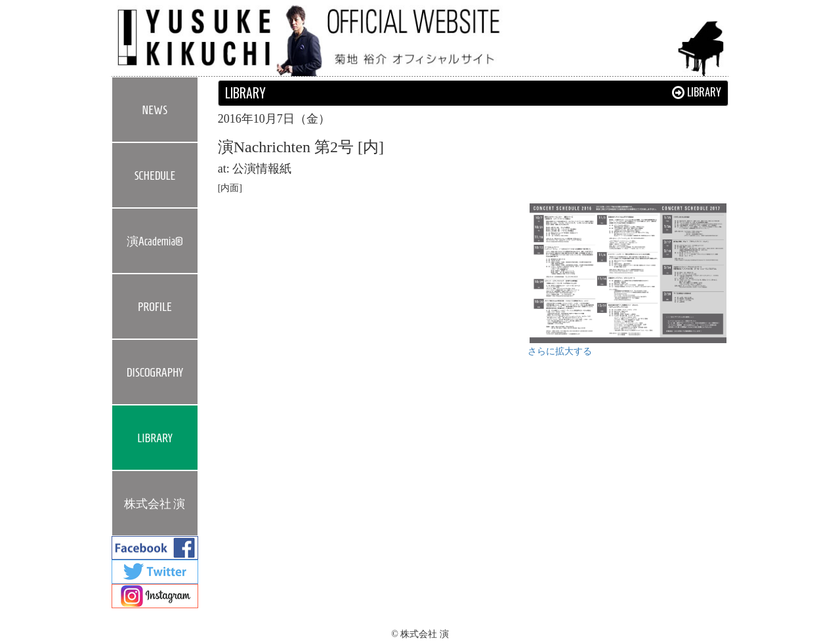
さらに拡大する (560, 351)
